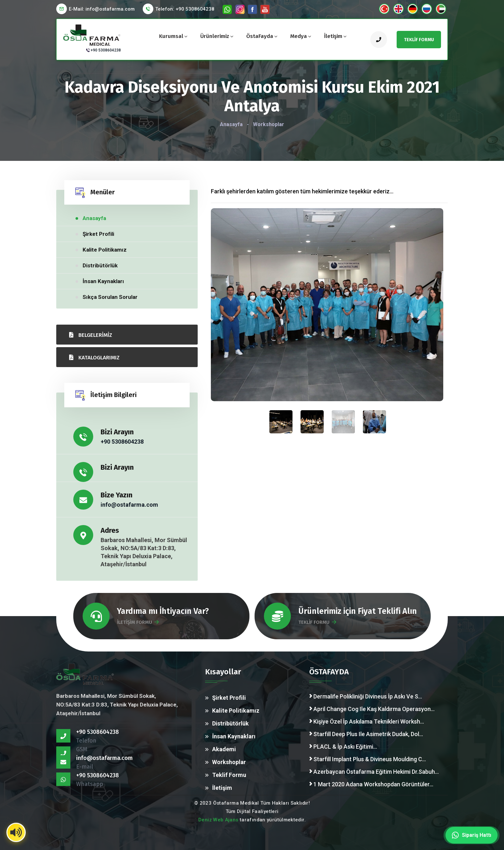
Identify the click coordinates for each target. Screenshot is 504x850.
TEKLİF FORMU (317, 622)
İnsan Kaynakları (103, 281)
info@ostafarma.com (129, 505)
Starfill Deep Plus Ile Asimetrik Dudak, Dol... (366, 734)
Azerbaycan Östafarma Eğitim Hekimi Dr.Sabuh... (374, 772)
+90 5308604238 (106, 50)
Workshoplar (229, 762)
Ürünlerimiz (215, 36)
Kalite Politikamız (105, 250)
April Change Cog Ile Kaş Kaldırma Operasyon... (372, 709)
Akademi (224, 749)
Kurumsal (171, 36)
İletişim (333, 36)
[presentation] (343, 422)
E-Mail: (102, 9)
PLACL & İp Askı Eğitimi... (343, 747)
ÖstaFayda (260, 36)
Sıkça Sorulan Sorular (110, 297)
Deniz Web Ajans (218, 820)
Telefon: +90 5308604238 (185, 9)
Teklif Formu (229, 775)
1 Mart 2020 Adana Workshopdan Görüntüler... (371, 784)
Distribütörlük (100, 265)
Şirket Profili (98, 234)
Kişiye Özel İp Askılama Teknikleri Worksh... (367, 721)
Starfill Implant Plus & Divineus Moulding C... (368, 759)
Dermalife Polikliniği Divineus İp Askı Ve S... (366, 696)
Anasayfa (231, 124)
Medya (299, 36)
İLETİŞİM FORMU (138, 622)
